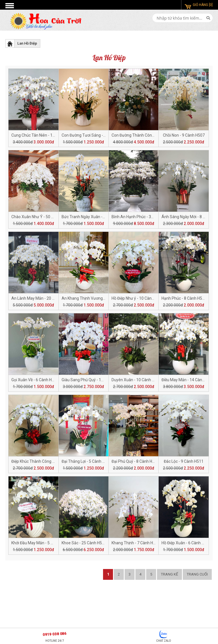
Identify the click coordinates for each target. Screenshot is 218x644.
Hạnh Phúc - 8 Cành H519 (184, 298)
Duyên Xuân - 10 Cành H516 (136, 380)
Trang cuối (197, 574)
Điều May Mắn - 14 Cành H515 (188, 380)
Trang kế (169, 574)
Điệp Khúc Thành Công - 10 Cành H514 (45, 461)
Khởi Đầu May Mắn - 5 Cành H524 (41, 543)
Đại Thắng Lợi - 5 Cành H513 (87, 461)
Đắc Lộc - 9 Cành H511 (184, 461)
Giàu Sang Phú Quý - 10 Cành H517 (93, 380)
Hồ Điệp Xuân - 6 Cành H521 (186, 543)
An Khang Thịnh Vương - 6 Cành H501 (95, 298)
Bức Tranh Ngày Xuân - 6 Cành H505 (94, 217)
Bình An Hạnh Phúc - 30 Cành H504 (143, 217)
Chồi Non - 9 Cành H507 (184, 135)
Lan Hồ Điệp (27, 43)
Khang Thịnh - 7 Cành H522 (136, 543)
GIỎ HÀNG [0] (203, 5)
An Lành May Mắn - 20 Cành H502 (41, 298)
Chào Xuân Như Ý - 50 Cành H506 (41, 217)
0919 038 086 (54, 634)
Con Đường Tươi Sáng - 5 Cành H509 (94, 135)
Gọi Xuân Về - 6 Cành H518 (35, 380)
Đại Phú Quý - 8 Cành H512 (135, 461)
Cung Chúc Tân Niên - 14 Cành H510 (43, 135)
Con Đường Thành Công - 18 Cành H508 (147, 135)
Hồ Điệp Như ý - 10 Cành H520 (138, 298)
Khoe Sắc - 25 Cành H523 (84, 543)
